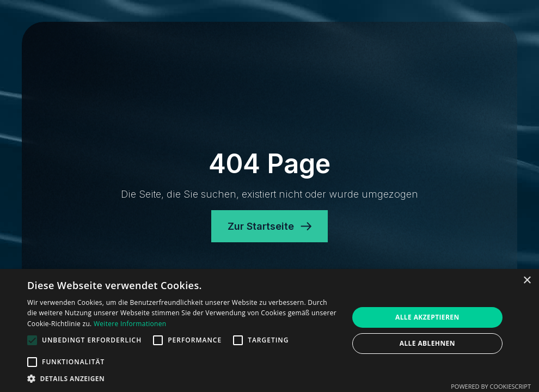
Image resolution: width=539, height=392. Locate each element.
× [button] (527, 281)
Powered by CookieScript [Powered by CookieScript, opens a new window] (491, 386)
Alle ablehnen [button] (427, 343)
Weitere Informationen (130, 324)
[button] (183, 378)
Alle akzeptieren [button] (427, 317)
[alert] (269, 330)
